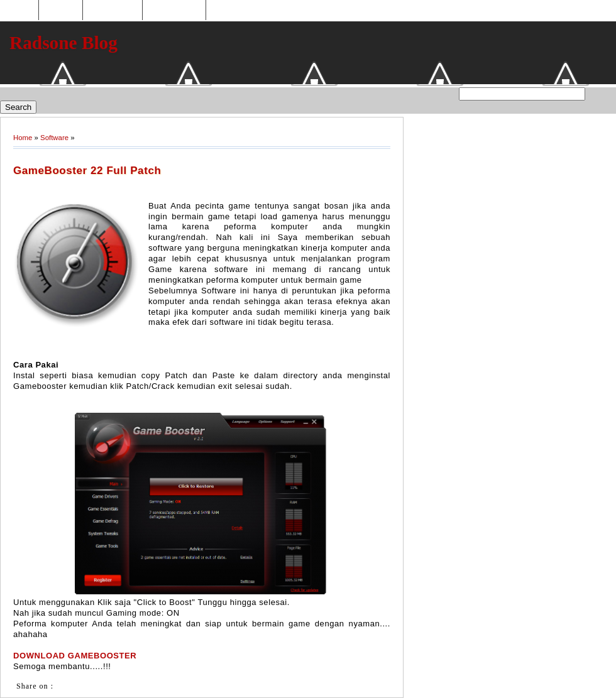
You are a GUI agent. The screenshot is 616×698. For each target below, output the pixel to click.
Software (54, 138)
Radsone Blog (63, 43)
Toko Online (113, 10)
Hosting (60, 10)
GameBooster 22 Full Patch (87, 171)
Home (21, 10)
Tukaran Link (174, 10)
